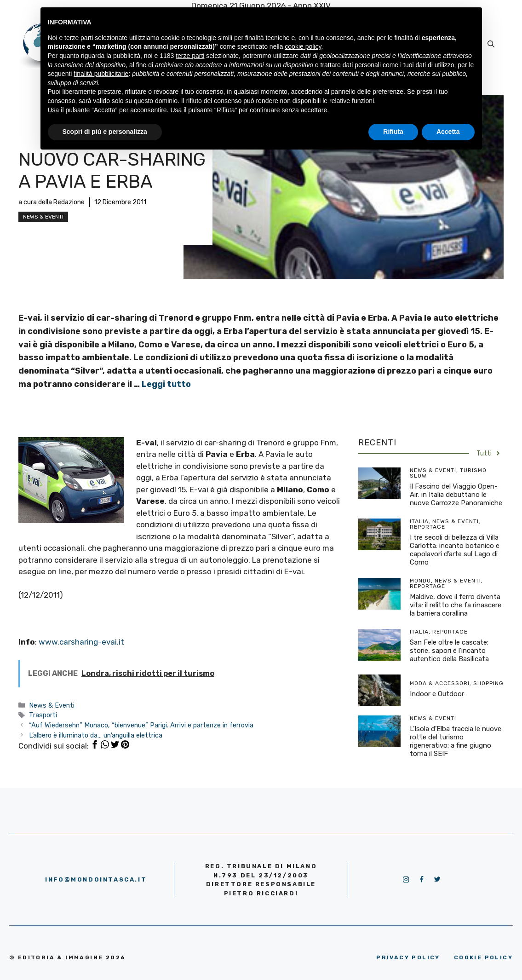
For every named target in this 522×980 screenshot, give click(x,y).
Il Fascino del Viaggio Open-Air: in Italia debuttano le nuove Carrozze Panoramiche (456, 495)
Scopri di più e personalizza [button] (105, 132)
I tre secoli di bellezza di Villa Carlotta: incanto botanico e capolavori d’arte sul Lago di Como (455, 550)
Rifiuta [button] (393, 132)
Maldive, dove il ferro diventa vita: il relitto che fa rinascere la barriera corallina (456, 605)
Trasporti (43, 715)
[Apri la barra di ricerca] (491, 44)
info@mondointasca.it (96, 879)
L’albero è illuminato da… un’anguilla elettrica (96, 735)
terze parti (190, 56)
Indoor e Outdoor (437, 694)
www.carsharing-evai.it (81, 642)
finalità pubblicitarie (101, 74)
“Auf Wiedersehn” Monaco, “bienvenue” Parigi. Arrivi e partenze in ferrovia (141, 725)
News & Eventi (43, 217)
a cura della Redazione (52, 202)
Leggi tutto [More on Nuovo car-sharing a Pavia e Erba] (166, 384)
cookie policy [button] (303, 46)
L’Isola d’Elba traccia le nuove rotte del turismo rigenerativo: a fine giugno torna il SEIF (456, 741)
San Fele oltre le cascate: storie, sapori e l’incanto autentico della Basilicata (449, 651)
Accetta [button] (448, 132)
